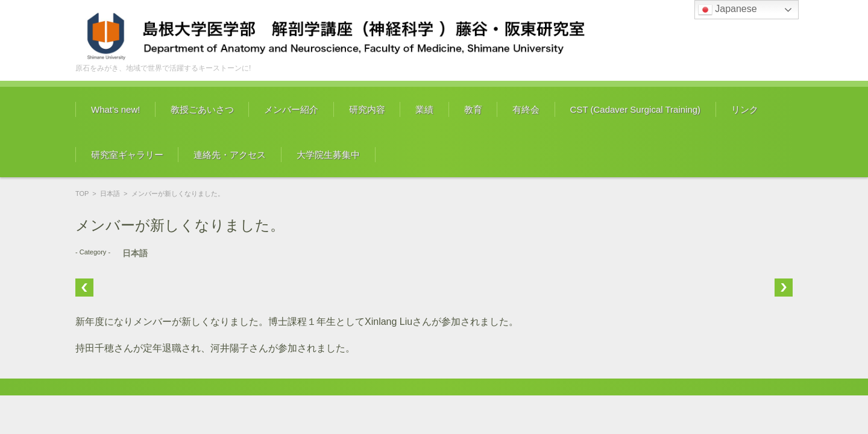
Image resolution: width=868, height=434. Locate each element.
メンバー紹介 (291, 109)
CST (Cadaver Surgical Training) (635, 109)
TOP (82, 193)
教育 (473, 109)
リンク (745, 109)
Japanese (728, 10)
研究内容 (367, 109)
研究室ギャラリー (127, 155)
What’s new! (115, 109)
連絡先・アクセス (230, 155)
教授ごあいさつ (202, 109)
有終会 (526, 109)
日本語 (110, 193)
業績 (424, 109)
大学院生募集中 (328, 155)
